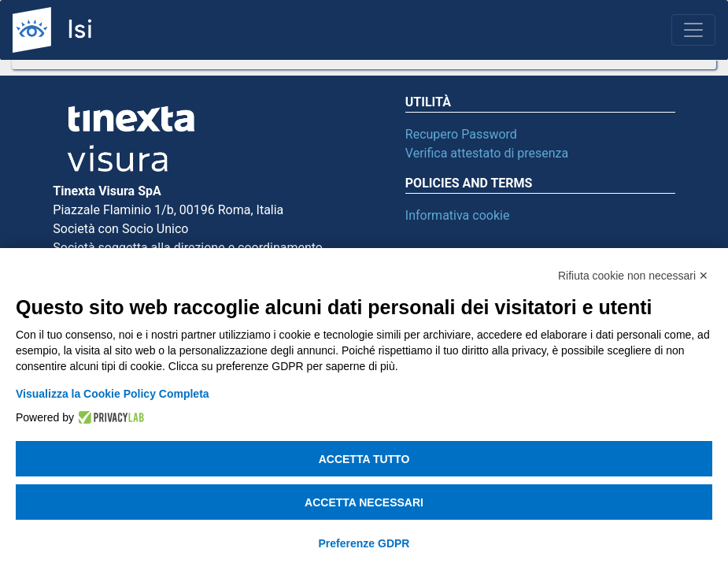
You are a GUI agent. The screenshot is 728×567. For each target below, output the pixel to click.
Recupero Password (461, 134)
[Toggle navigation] (693, 30)
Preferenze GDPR (364, 543)
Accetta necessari (364, 502)
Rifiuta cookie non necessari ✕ (633, 276)
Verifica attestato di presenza (487, 153)
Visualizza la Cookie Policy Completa (113, 394)
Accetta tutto (364, 459)
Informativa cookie (458, 215)
